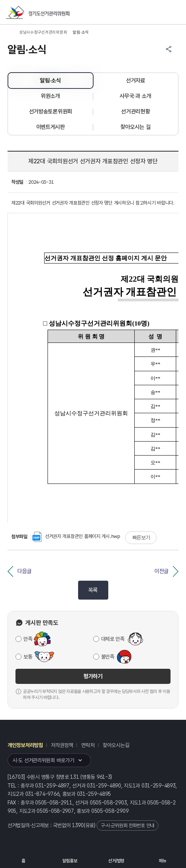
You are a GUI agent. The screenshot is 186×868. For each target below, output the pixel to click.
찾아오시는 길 (135, 127)
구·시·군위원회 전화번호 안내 (128, 825)
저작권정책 (62, 745)
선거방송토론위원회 (51, 112)
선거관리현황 (135, 112)
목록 (93, 590)
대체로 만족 (113, 639)
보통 (28, 657)
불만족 (108, 657)
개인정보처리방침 (25, 745)
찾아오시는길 (116, 745)
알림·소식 (50, 81)
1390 (78, 825)
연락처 (88, 745)
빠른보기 (141, 538)
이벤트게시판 (51, 127)
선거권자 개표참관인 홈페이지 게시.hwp (76, 536)
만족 (28, 639)
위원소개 (50, 96)
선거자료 (136, 81)
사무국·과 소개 (135, 96)
